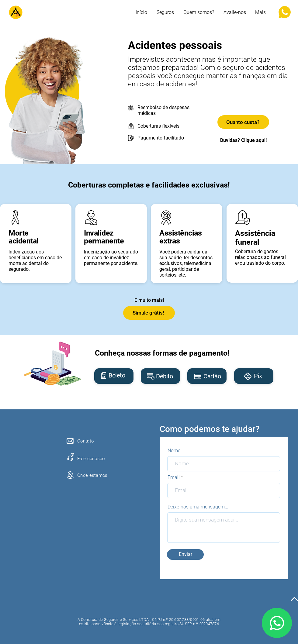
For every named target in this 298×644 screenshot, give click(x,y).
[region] (114, 376)
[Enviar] (185, 554)
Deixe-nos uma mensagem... (198, 507)
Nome (174, 451)
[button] (260, 12)
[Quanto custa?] (243, 122)
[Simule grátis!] (149, 313)
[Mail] (277, 623)
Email (174, 477)
